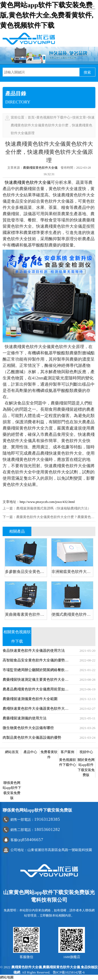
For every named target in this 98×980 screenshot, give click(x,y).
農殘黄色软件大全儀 (27, 967)
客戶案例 (67, 752)
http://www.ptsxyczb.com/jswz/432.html (47, 502)
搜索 (87, 72)
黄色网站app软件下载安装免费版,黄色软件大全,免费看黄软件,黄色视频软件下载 (47, 15)
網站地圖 (7, 977)
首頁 (31, 117)
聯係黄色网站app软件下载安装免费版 (12, 790)
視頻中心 (86, 752)
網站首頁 (12, 752)
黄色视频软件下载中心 (53, 117)
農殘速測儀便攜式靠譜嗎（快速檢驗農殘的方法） (54, 508)
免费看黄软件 (49, 755)
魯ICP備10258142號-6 (69, 972)
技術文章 (79, 117)
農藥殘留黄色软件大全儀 (40, 168)
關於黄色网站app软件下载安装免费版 (86, 767)
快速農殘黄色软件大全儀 (28, 182)
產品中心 (30, 752)
